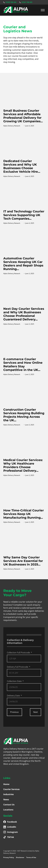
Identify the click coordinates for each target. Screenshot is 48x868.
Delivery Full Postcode (18, 667)
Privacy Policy (9, 857)
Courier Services (11, 789)
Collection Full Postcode (18, 653)
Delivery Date (13, 696)
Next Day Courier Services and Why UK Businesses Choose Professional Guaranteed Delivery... (24, 314)
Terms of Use (31, 857)
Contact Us (9, 805)
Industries (9, 794)
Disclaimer (20, 857)
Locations (8, 810)
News (6, 800)
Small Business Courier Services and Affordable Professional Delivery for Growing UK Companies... (23, 116)
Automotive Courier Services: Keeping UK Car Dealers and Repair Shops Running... (23, 264)
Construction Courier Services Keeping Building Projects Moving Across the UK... (24, 415)
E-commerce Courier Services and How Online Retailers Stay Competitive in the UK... (23, 364)
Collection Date (14, 681)
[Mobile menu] (43, 10)
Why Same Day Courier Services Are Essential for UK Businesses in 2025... (23, 561)
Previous (14, 712)
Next (36, 712)
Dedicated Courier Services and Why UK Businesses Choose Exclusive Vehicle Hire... (22, 166)
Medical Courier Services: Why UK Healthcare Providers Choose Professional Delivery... (23, 465)
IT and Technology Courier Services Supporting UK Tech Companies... (24, 215)
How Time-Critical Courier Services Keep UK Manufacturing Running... (24, 514)
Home (6, 784)
